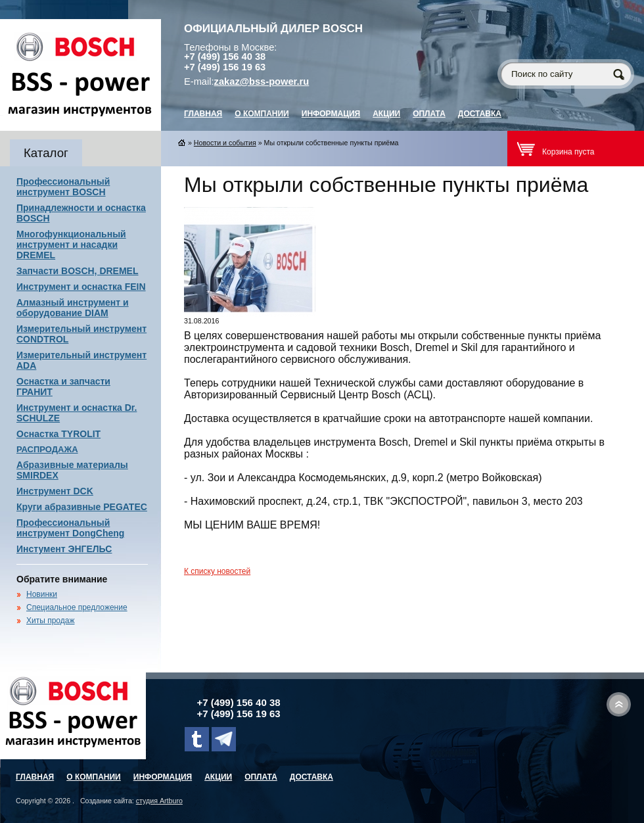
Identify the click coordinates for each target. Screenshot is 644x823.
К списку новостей (217, 571)
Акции (386, 114)
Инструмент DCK (55, 491)
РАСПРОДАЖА (47, 449)
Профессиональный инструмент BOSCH (63, 187)
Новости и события (225, 143)
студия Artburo (159, 801)
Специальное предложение (77, 607)
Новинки (42, 594)
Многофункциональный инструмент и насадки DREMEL (71, 245)
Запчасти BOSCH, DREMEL (78, 271)
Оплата (429, 114)
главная (203, 114)
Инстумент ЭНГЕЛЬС (64, 549)
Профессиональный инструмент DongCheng (70, 528)
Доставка (480, 114)
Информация (331, 114)
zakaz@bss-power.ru (262, 82)
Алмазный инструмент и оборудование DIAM (73, 308)
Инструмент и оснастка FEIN (81, 287)
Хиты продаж (50, 621)
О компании (262, 114)
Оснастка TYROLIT (58, 434)
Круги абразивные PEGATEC (82, 507)
